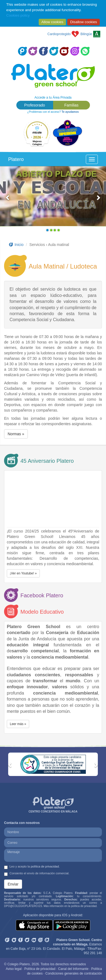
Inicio (16, 245)
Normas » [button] (16, 434)
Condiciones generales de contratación (74, 973)
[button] (8, 200)
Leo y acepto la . (32, 867)
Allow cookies (52, 22)
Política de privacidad (40, 969)
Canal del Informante (73, 969)
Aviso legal (14, 969)
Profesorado (35, 105)
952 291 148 (93, 953)
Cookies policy (18, 15)
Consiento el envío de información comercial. (37, 874)
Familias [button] (71, 105)
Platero (16, 159)
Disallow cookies (84, 22)
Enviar (13, 884)
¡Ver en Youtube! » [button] (23, 573)
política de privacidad (45, 866)
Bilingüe (86, 34)
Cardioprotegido (59, 34)
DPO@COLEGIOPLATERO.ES (23, 906)
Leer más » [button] (18, 724)
